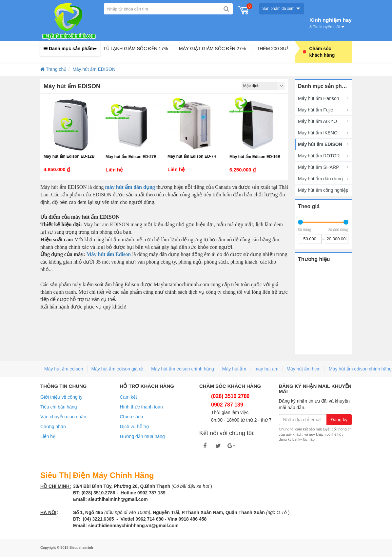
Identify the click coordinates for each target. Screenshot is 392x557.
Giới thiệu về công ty (61, 397)
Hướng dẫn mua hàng (142, 436)
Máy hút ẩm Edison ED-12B (69, 156)
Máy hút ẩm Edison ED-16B (255, 157)
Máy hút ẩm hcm (304, 369)
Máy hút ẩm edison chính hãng (183, 369)
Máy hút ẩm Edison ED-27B (131, 157)
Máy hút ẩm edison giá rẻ (117, 369)
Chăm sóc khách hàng (319, 52)
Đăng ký (339, 420)
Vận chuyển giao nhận (63, 417)
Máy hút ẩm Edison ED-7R (192, 156)
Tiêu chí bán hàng (59, 407)
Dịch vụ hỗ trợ (135, 427)
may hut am (266, 369)
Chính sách (132, 417)
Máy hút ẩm (234, 369)
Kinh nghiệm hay (331, 23)
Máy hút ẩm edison (64, 369)
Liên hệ (48, 436)
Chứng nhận (53, 427)
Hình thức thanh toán (141, 407)
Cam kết (128, 397)
